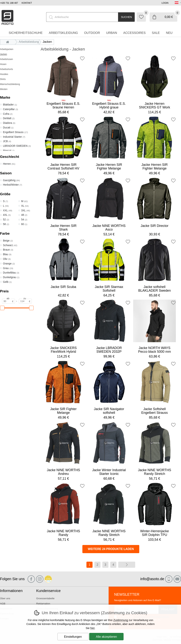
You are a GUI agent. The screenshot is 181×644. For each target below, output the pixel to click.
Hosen (3, 64)
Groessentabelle (45, 598)
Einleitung (8, 42)
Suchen (126, 17)
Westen (4, 89)
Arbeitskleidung (29, 42)
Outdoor (92, 33)
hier (92, 628)
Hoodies (4, 74)
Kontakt (27, 3)
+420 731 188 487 (9, 3)
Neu (169, 33)
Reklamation (43, 604)
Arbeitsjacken (7, 49)
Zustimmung (121, 620)
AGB (3, 604)
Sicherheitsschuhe (26, 33)
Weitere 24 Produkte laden (111, 549)
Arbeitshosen (6, 59)
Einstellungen (73, 637)
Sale (156, 33)
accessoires (134, 33)
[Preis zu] (25, 301)
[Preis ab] (8, 301)
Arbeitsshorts (6, 69)
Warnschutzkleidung (10, 84)
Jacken (4, 54)
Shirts (3, 79)
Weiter (127, 565)
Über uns (5, 598)
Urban (112, 33)
